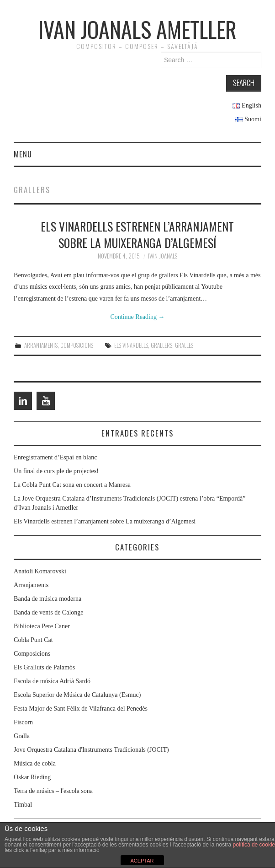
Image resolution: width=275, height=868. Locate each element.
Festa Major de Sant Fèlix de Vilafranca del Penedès (81, 709)
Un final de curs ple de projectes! (56, 471)
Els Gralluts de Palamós (44, 667)
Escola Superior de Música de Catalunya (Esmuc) (77, 695)
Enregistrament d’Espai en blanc (55, 457)
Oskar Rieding (32, 777)
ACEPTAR (142, 861)
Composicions (77, 345)
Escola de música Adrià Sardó (52, 681)
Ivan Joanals (163, 256)
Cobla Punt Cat (33, 640)
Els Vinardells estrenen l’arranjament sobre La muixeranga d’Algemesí (137, 234)
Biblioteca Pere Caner (42, 626)
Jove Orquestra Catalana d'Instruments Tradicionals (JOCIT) (91, 750)
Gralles (184, 345)
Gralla (22, 736)
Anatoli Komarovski (40, 571)
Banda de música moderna (48, 599)
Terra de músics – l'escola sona (53, 791)
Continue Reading (137, 317)
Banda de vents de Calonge (48, 612)
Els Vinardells (131, 345)
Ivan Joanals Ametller (137, 29)
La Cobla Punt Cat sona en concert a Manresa (72, 485)
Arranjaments (41, 345)
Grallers (161, 345)
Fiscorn (23, 722)
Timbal (23, 805)
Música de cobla (35, 763)
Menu (23, 154)
